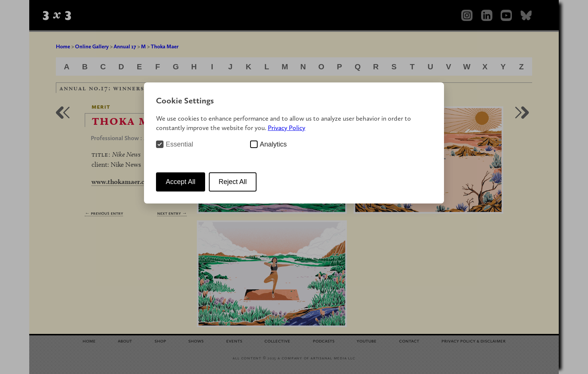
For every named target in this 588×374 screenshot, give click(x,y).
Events (234, 340)
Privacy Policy (286, 128)
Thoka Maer (165, 46)
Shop (160, 340)
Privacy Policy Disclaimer (473, 340)
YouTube (367, 340)
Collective (277, 340)
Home (63, 46)
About (125, 340)
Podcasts (324, 340)
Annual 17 (125, 46)
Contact (409, 340)
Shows (196, 340)
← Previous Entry (104, 213)
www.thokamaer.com (123, 182)
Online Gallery (92, 46)
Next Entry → (172, 213)
